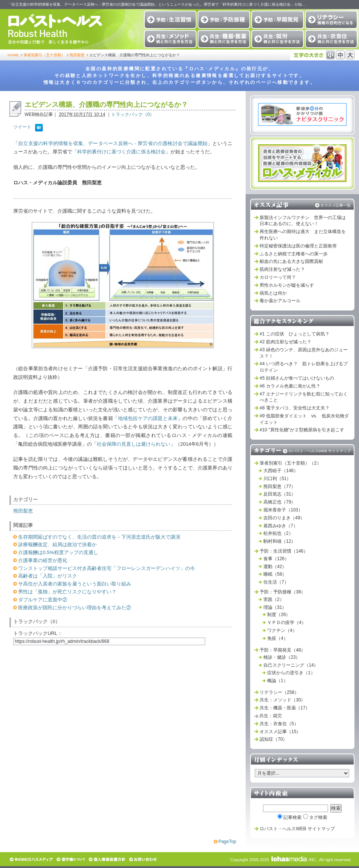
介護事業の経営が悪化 (43, 560)
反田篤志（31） (279, 494)
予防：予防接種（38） (282, 592)
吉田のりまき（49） (284, 518)
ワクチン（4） (282, 630)
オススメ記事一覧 (336, 205)
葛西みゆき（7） (281, 526)
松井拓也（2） (278, 533)
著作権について (71, 859)
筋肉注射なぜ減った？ (282, 269)
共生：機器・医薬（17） (285, 708)
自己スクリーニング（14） (291, 665)
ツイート (22, 127)
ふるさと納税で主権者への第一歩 (294, 254)
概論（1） (278, 681)
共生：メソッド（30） (282, 700)
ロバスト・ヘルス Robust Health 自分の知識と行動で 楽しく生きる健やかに (55, 29)
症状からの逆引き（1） (291, 673)
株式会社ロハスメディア (32, 859)
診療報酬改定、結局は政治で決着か (57, 544)
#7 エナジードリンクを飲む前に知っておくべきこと (304, 397)
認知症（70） (273, 739)
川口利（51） (277, 479)
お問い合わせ (144, 859)
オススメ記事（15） (280, 732)
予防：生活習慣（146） (284, 551)
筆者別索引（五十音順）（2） (290, 463)
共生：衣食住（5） (279, 724)
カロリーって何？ (278, 277)
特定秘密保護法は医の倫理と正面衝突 (298, 246)
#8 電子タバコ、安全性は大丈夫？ (295, 408)
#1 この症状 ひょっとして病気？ (295, 334)
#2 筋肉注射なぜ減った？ (285, 342)
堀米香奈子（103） (283, 510)
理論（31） (275, 607)
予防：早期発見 (278, 20)
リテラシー (331, 20)
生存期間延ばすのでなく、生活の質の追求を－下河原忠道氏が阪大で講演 (99, 537)
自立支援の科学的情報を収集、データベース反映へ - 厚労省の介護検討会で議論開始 (113, 143)
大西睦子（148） (281, 471)
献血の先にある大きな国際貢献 (291, 261)
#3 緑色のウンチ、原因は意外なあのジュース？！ (304, 353)
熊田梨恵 (77, 55)
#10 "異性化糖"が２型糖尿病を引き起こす (302, 430)
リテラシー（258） (279, 692)
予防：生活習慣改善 (170, 20)
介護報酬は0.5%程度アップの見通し (58, 552)
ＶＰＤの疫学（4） (287, 622)
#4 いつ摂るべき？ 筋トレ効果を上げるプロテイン (304, 367)
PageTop (227, 842)
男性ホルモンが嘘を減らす (287, 285)
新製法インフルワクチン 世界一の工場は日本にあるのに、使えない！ (303, 221)
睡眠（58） (275, 574)
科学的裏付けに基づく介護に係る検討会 (121, 152)
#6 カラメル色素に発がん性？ (290, 386)
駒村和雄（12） (279, 541)
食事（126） (276, 559)
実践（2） (274, 599)
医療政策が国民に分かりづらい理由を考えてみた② (75, 608)
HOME (13, 55)
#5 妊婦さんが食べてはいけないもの (297, 378)
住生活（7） (276, 582)
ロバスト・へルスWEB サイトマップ (297, 829)
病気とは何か (273, 293)
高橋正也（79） (279, 502)
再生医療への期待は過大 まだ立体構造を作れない (303, 235)
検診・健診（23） (282, 657)
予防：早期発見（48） (282, 650)
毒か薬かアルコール (280, 301)
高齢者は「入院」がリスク (48, 576)
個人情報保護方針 (108, 859)
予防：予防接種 (224, 20)
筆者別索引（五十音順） (44, 55)
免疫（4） (278, 638)
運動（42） (275, 567)
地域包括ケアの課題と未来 (148, 418)
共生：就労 (278, 39)
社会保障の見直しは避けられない (134, 444)
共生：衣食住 (331, 39)
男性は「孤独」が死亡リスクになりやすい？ (67, 592)
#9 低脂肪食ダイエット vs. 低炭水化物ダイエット (304, 419)
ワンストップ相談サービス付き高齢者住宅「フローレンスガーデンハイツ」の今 (107, 568)
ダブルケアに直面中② (43, 600)
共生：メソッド (170, 39)
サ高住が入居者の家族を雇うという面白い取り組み (75, 584)
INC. (294, 860)
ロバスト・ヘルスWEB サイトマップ (320, 451)
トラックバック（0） (133, 114)
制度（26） (279, 615)
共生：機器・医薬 (224, 39)
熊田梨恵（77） (279, 487)
